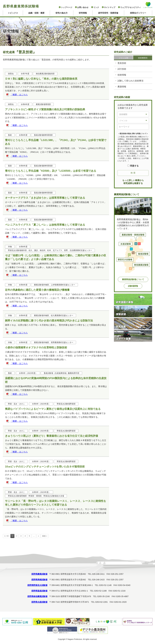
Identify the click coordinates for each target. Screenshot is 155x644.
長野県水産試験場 (39, 602)
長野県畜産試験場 (39, 591)
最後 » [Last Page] (45, 536)
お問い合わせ (83, 7)
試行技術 (122, 69)
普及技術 (122, 63)
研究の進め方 (62, 13)
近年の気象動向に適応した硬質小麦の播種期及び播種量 (37, 290)
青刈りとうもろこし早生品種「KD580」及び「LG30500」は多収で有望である (51, 171)
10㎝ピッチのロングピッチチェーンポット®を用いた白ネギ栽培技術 (45, 467)
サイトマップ (110, 7)
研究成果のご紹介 (123, 52)
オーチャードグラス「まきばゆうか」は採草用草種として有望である (45, 198)
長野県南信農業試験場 (37, 596)
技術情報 (122, 75)
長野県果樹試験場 (39, 580)
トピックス (13, 13)
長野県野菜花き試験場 (37, 585)
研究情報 (83, 13)
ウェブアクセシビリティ (131, 7)
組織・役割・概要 (36, 13)
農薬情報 (122, 87)
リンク (96, 7)
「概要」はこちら (19, 95)
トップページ (67, 7)
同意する (133, 166)
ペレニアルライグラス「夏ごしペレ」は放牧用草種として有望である (45, 225)
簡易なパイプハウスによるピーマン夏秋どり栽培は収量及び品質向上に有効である (53, 409)
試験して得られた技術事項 (130, 81)
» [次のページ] (38, 536)
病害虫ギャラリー (138, 13)
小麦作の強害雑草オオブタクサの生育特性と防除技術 (36, 348)
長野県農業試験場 (39, 574)
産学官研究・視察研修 (108, 13)
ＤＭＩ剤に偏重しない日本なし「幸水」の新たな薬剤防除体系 (41, 79)
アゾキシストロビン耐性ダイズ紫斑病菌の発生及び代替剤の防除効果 (45, 109)
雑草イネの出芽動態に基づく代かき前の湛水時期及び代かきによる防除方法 (49, 321)
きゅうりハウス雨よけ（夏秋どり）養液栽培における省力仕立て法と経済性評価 (52, 436)
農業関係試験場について (133, 279)
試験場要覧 (133, 286)
